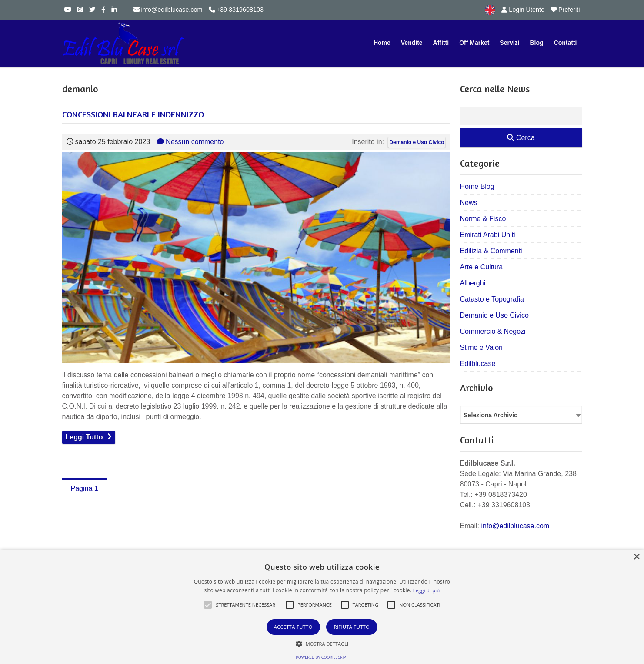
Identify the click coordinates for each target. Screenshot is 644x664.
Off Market (474, 43)
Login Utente (523, 10)
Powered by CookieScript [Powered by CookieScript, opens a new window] (322, 657)
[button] (208, 605)
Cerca (521, 138)
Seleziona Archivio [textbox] (491, 415)
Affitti (441, 43)
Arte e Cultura (482, 267)
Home (382, 43)
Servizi (509, 43)
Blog (537, 43)
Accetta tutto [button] (293, 627)
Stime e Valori (481, 347)
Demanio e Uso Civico (417, 142)
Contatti (566, 43)
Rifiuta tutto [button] (352, 627)
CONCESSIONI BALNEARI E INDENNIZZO (133, 114)
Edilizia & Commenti (491, 251)
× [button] (636, 557)
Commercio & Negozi (493, 331)
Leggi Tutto (84, 437)
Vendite (412, 43)
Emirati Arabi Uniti (488, 235)
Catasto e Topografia (492, 299)
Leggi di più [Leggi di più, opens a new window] (427, 590)
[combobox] (521, 415)
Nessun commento (190, 142)
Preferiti (565, 10)
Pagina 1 (85, 488)
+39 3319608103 (236, 10)
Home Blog (477, 186)
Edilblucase (478, 364)
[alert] (322, 607)
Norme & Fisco (483, 219)
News (469, 203)
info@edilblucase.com (168, 10)
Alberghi (473, 283)
